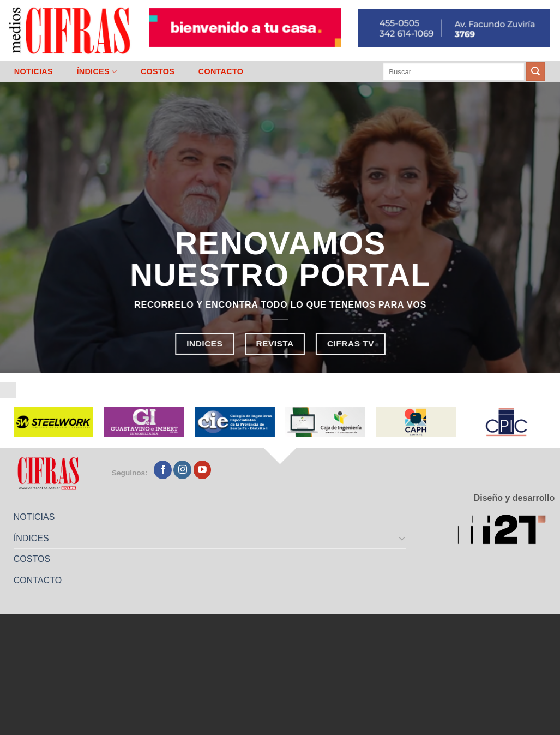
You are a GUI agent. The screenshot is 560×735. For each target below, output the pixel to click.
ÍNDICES (97, 72)
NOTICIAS (34, 71)
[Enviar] (535, 71)
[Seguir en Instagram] (182, 470)
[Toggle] (402, 538)
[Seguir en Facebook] (163, 470)
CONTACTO (221, 71)
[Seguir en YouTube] (203, 470)
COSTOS (158, 71)
